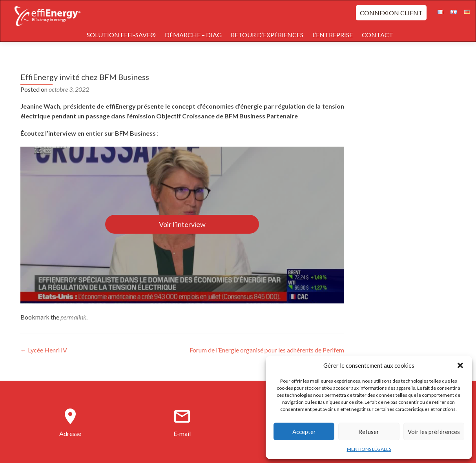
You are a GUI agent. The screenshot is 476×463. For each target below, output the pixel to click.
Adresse (70, 433)
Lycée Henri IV (44, 350)
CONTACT (378, 35)
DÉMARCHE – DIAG (193, 35)
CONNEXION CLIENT (391, 13)
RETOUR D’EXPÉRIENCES (267, 35)
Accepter (304, 432)
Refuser (369, 432)
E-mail (182, 433)
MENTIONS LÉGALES (369, 449)
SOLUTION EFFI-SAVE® (121, 35)
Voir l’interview (182, 224)
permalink (73, 317)
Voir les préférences (434, 432)
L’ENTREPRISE (333, 35)
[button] (460, 365)
